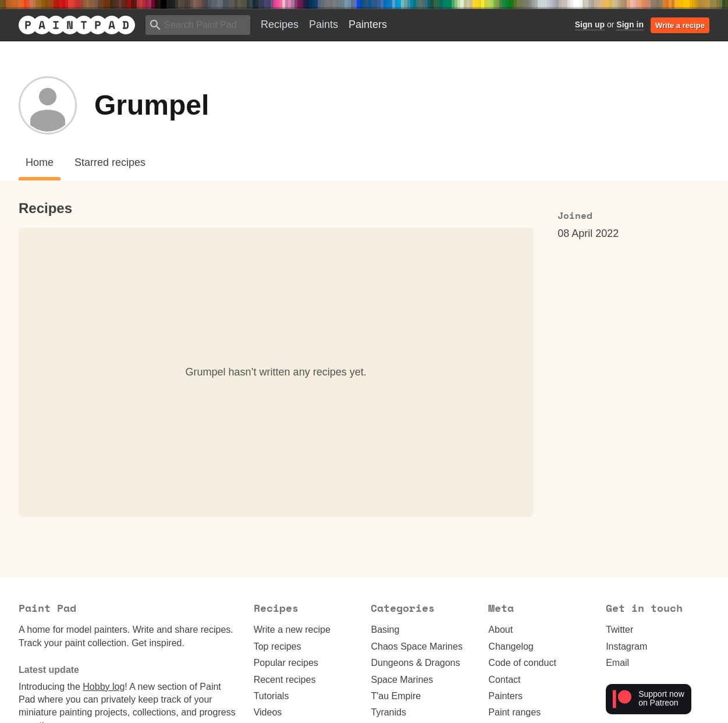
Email (617, 663)
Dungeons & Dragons (415, 663)
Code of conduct (522, 663)
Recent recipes (285, 680)
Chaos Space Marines (416, 646)
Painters (368, 24)
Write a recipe (680, 25)
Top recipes (278, 646)
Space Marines (402, 680)
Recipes (280, 24)
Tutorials (271, 696)
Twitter (619, 630)
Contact (504, 680)
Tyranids (388, 712)
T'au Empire (396, 696)
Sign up (590, 24)
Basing (385, 630)
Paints (324, 24)
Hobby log (104, 687)
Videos (268, 712)
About (500, 630)
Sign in (630, 24)
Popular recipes (286, 663)
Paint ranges (514, 712)
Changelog (511, 646)
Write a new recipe (292, 630)
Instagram (626, 646)
